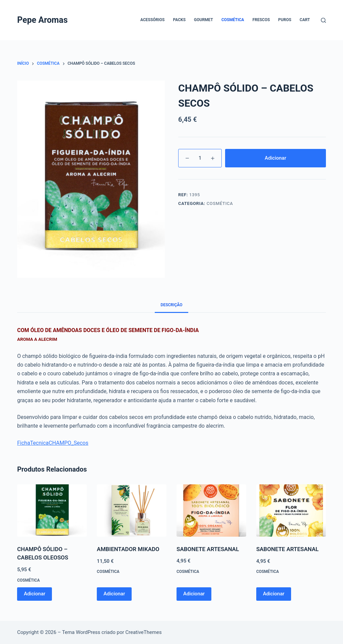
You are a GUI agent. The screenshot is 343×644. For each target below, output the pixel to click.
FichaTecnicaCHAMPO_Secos (53, 443)
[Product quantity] (200, 158)
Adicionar (275, 158)
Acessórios (152, 20)
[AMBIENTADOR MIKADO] (132, 511)
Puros (285, 20)
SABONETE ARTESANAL (208, 549)
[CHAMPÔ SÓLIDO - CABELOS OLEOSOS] (52, 511)
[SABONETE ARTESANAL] (211, 511)
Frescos (261, 20)
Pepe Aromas (42, 20)
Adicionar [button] (35, 594)
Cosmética (233, 20)
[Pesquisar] (323, 20)
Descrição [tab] (172, 305)
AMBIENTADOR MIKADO (128, 549)
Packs (179, 20)
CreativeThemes (144, 632)
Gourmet (203, 20)
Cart (305, 20)
